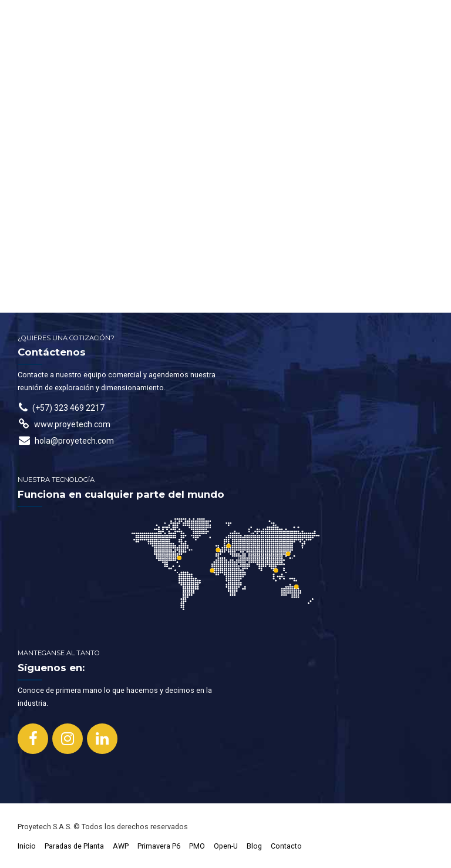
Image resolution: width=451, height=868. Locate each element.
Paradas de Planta (74, 846)
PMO (197, 846)
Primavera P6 (159, 846)
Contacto (286, 846)
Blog (254, 846)
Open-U (226, 846)
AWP (121, 846)
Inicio (27, 846)
